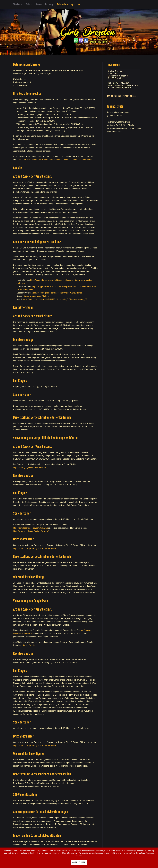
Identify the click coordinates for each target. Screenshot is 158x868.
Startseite (18, 4)
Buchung (49, 4)
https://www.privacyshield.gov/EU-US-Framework (35, 548)
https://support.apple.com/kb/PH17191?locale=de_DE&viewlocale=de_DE (55, 299)
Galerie (29, 4)
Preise (39, 4)
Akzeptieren (79, 862)
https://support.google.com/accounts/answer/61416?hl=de (57, 293)
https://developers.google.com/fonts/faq (30, 528)
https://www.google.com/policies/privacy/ (31, 467)
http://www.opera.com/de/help (36, 296)
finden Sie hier (29, 645)
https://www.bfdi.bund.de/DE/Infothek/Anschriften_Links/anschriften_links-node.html (55, 160)
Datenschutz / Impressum (69, 4)
